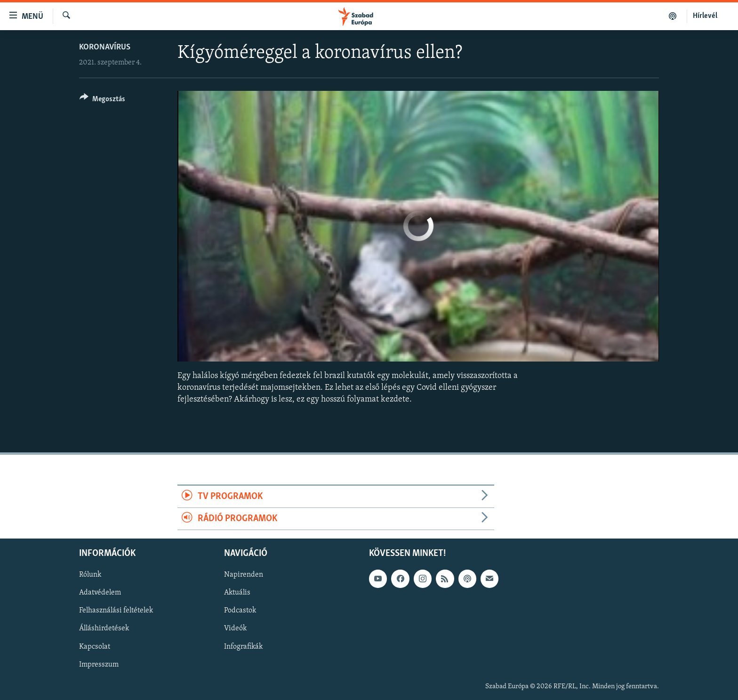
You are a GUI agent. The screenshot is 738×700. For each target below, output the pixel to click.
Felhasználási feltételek (116, 611)
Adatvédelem (100, 593)
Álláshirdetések (104, 629)
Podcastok (240, 611)
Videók (235, 629)
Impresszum (99, 665)
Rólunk (90, 575)
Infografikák (243, 647)
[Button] (102, 101)
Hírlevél (705, 16)
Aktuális (237, 593)
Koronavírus (105, 47)
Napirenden (244, 575)
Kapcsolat (95, 647)
